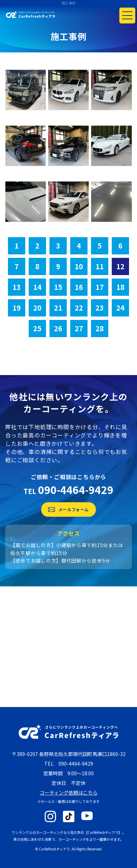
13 (17, 287)
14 (37, 287)
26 (58, 328)
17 (100, 287)
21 (58, 308)
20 (37, 308)
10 (79, 266)
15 (58, 287)
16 (79, 287)
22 (79, 308)
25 (37, 328)
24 (120, 308)
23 (100, 308)
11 (100, 266)
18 (120, 287)
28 (100, 328)
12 (120, 266)
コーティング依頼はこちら (69, 793)
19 (17, 308)
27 (79, 328)
